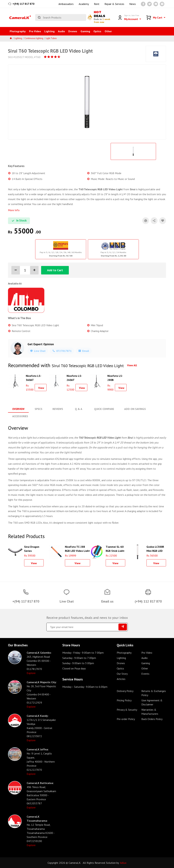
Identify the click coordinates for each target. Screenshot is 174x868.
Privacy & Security (127, 709)
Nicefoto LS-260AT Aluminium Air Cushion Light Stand (75, 377)
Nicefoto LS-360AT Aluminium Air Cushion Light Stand (34, 377)
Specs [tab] (38, 409)
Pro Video (35, 31)
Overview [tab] (18, 409)
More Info (14, 210)
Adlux (123, 863)
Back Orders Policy (152, 719)
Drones (73, 31)
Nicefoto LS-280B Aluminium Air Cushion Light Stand (116, 377)
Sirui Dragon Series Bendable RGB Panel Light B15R (33, 548)
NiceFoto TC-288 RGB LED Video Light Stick (77, 548)
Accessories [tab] (20, 416)
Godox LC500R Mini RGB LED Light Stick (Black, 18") (155, 548)
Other (108, 31)
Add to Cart (55, 270)
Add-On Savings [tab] (135, 409)
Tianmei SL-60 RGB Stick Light (115, 548)
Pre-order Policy (126, 719)
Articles (121, 679)
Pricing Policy (124, 700)
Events (145, 673)
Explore (31, 673)
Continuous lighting (34, 38)
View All (132, 365)
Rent (97, 4)
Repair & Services (114, 4)
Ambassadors (66, 4)
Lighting (49, 31)
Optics (97, 31)
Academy (84, 4)
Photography (18, 31)
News (133, 4)
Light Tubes (51, 38)
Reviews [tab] (58, 409)
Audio (61, 31)
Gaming (85, 31)
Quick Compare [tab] (104, 409)
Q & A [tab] (78, 409)
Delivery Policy (125, 691)
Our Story (122, 673)
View (41, 388)
